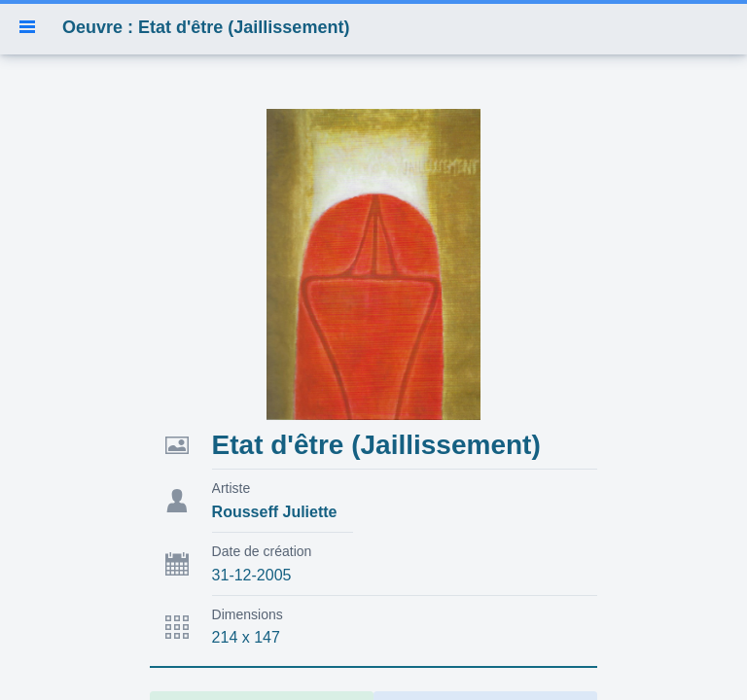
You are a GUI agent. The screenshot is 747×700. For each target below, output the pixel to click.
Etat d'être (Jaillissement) (376, 445)
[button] (27, 27)
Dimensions (248, 614)
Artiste (231, 488)
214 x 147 (246, 637)
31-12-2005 (252, 575)
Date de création (262, 551)
